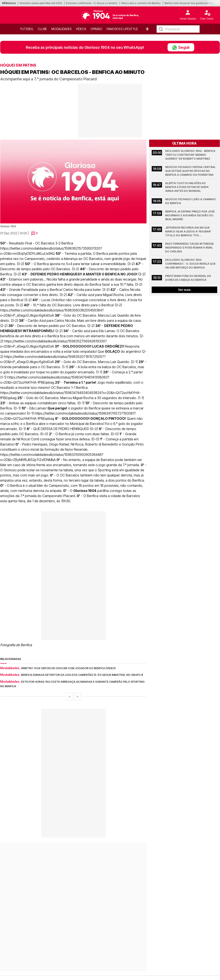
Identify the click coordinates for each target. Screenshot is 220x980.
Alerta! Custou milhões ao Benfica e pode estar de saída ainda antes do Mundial (187, 187)
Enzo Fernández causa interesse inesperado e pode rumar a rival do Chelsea (190, 248)
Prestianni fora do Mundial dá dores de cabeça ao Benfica (188, 278)
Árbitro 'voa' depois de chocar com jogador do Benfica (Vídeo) (68, 668)
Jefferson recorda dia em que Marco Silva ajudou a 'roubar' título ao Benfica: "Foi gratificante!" (189, 232)
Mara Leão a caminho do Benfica (141, 3)
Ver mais (184, 290)
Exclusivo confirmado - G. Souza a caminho (92, 3)
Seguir (181, 47)
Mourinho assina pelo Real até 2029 (41, 3)
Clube (42, 29)
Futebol (27, 29)
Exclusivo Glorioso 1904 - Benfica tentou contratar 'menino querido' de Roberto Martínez (191, 155)
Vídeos (81, 29)
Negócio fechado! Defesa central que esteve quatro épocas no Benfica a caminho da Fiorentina (191, 171)
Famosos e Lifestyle (122, 29)
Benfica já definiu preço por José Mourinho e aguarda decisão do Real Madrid (190, 215)
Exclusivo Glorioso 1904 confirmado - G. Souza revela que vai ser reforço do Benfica (191, 264)
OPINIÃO (96, 29)
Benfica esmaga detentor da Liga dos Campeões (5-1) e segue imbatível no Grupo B (82, 675)
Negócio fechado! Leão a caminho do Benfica (191, 201)
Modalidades (61, 29)
